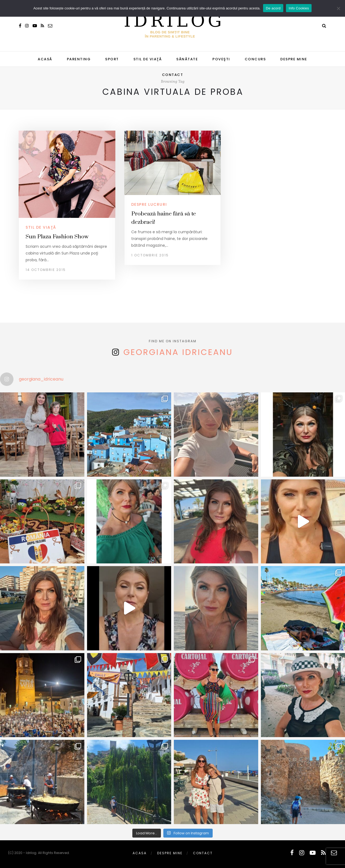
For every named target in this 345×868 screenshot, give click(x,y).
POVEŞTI (221, 59)
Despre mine (294, 59)
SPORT (112, 59)
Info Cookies (299, 8)
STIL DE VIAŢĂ (148, 59)
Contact (173, 75)
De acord (273, 8)
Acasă (45, 59)
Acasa (140, 853)
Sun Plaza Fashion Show (57, 237)
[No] (338, 8)
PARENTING (79, 59)
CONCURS (255, 59)
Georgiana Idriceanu (178, 352)
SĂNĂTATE (187, 59)
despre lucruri (149, 204)
